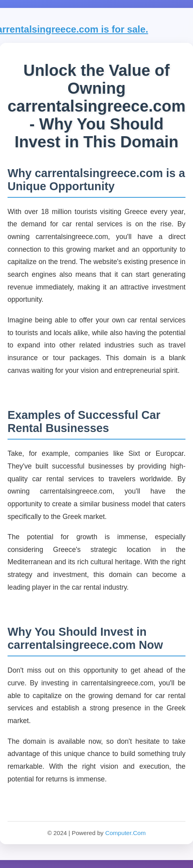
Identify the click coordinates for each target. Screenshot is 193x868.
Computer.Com (125, 833)
